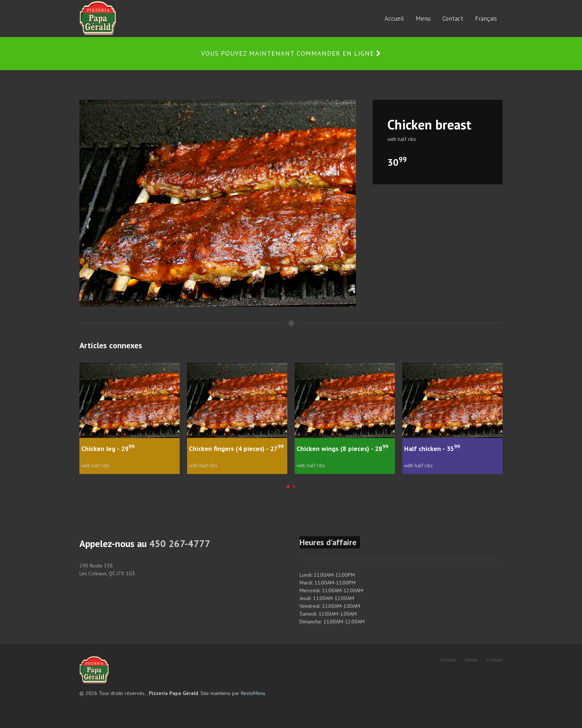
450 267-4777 (180, 543)
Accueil (448, 660)
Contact (494, 660)
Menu (471, 660)
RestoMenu (253, 693)
